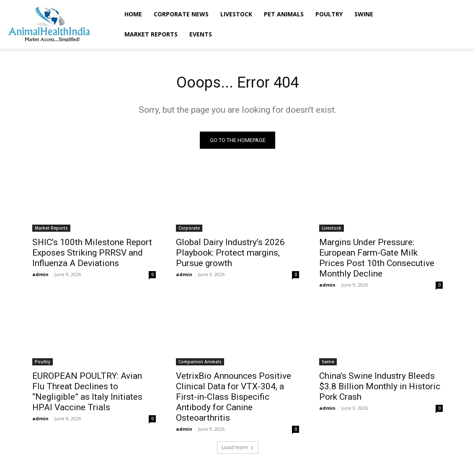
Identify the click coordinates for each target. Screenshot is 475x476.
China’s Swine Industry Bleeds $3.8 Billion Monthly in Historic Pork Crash (380, 388)
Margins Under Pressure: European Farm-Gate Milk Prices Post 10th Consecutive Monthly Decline (377, 260)
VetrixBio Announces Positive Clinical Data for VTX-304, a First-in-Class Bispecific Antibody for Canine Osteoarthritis (234, 399)
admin (40, 276)
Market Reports (51, 230)
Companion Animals (200, 364)
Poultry (43, 364)
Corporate (189, 230)
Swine (328, 364)
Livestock (332, 230)
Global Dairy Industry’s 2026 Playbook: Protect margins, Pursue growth (230, 254)
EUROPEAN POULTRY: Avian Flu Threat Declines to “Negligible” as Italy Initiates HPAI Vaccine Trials (87, 394)
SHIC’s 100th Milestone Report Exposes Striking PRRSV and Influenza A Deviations (92, 254)
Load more (238, 449)
